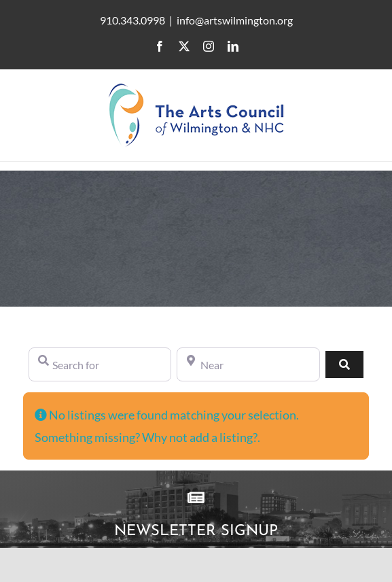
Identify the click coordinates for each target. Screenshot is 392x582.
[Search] (344, 364)
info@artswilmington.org (235, 20)
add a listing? (224, 437)
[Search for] (100, 364)
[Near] (248, 364)
